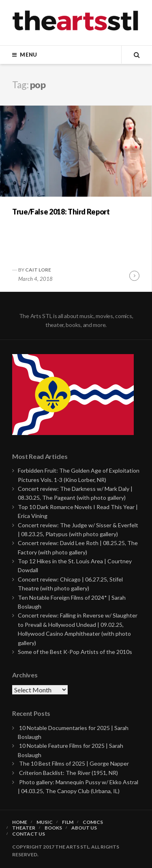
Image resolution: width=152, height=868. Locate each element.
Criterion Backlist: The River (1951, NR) (69, 773)
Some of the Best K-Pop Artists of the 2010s (75, 652)
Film (68, 822)
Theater (24, 828)
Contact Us (29, 834)
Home (20, 822)
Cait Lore (38, 270)
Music (45, 822)
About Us (84, 828)
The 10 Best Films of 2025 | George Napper (74, 763)
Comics (93, 822)
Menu (28, 55)
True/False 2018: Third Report (61, 212)
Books (53, 828)
